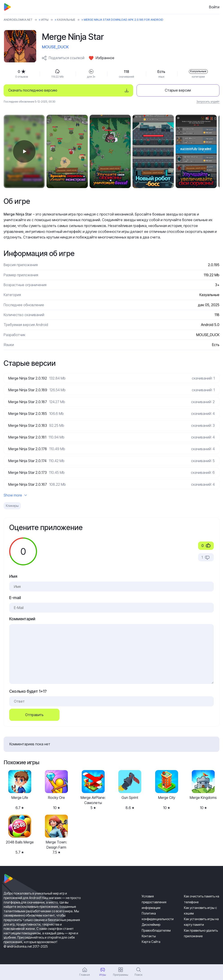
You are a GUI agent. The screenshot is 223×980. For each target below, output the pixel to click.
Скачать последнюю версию (33, 90)
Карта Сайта (151, 942)
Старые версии (178, 90)
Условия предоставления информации (154, 902)
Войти (214, 7)
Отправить (34, 715)
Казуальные (66, 20)
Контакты (149, 936)
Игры (45, 20)
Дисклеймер (151, 925)
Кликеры (12, 506)
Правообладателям (156, 930)
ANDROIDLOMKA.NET (18, 20)
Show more (15, 495)
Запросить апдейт (208, 102)
